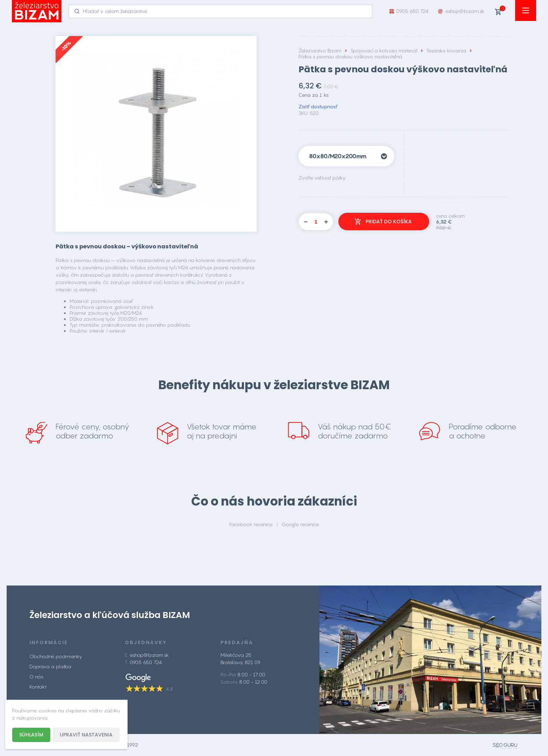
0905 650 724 (412, 11)
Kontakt (38, 687)
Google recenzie (300, 524)
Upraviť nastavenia (86, 735)
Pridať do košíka (389, 221)
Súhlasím (31, 735)
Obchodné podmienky (56, 656)
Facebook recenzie (251, 524)
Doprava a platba (50, 666)
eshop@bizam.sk (465, 11)
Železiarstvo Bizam (320, 50)
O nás (36, 677)
